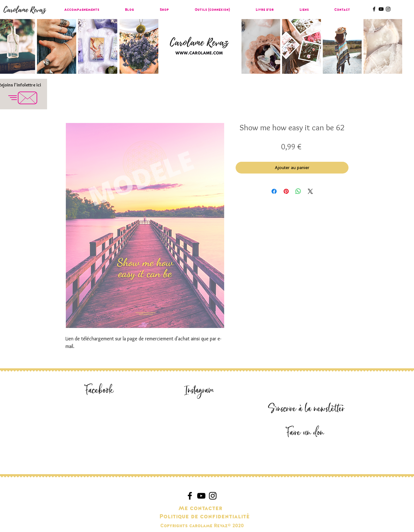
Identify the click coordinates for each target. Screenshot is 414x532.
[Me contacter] (200, 508)
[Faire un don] (305, 433)
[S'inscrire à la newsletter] (306, 409)
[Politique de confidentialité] (204, 517)
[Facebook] (99, 390)
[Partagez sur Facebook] (274, 191)
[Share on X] (310, 191)
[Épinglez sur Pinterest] (286, 191)
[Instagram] (199, 390)
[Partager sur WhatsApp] (298, 191)
